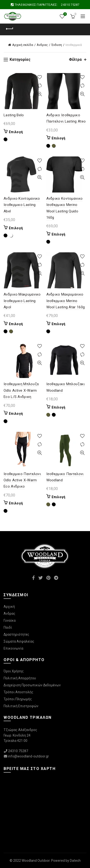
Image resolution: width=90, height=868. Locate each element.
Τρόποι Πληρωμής (18, 699)
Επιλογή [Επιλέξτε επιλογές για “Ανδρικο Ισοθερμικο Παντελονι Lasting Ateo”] (59, 138)
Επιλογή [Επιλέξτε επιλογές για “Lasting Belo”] (16, 132)
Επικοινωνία (13, 648)
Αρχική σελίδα (23, 45)
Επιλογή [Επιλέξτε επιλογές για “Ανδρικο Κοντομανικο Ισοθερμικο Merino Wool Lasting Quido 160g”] (59, 234)
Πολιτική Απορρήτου (20, 678)
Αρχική (9, 607)
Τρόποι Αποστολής (18, 692)
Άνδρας (42, 45)
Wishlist (65, 14)
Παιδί (8, 627)
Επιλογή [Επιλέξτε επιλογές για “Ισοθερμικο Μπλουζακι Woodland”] (59, 407)
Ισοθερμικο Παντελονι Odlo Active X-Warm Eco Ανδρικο (22, 480)
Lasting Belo (14, 115)
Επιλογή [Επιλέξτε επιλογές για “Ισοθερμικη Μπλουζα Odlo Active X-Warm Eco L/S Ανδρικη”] (16, 414)
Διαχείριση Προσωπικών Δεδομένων (32, 685)
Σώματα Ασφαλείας (19, 641)
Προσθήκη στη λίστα (40, 77)
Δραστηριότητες (16, 634)
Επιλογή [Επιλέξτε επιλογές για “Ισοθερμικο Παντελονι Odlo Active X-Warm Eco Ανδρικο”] (16, 503)
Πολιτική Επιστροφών (21, 706)
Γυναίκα (10, 620)
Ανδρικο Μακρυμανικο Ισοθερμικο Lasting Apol (22, 301)
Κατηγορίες (42, 29)
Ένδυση (57, 45)
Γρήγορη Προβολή (40, 94)
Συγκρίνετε (40, 86)
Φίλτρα (75, 59)
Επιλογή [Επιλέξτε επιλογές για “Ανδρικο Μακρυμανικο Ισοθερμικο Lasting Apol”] (16, 324)
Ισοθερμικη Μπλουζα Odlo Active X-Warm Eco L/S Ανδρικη (21, 390)
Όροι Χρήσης (14, 671)
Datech (75, 861)
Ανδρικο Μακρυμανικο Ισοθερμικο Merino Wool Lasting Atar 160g (66, 301)
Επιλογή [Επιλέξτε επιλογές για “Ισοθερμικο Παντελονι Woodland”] (59, 497)
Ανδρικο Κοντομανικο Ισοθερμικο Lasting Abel (22, 205)
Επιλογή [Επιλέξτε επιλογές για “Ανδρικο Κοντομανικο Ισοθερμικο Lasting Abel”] (16, 228)
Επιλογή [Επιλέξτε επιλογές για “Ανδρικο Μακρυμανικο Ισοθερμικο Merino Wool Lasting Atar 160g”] (59, 324)
